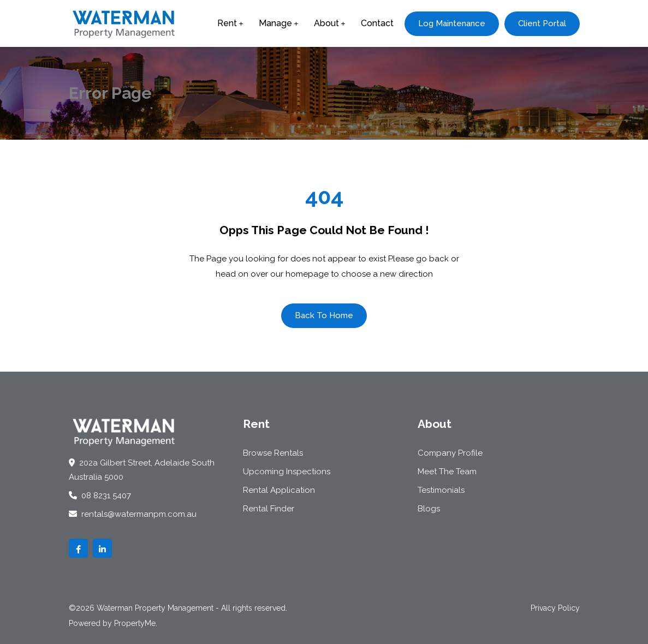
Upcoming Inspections (287, 472)
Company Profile (450, 453)
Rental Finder (269, 509)
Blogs (429, 509)
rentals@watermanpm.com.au (133, 514)
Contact (377, 23)
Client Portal (542, 23)
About (326, 23)
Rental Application (279, 490)
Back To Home (324, 315)
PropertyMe (135, 623)
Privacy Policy (555, 608)
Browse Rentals (273, 453)
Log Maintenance (452, 23)
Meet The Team (447, 472)
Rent (227, 23)
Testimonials (441, 490)
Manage (275, 23)
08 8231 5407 (100, 496)
